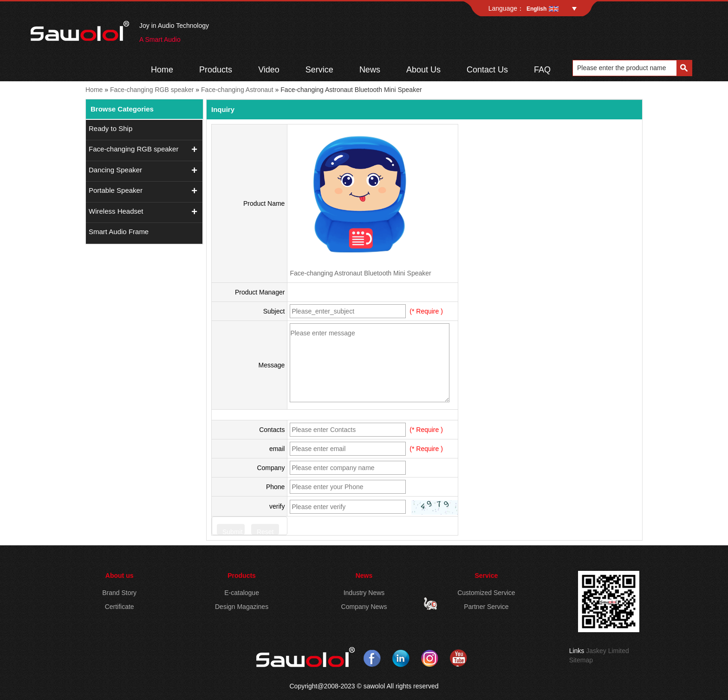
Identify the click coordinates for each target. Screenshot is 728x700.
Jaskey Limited (608, 651)
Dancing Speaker (115, 170)
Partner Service (486, 607)
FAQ (542, 70)
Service (319, 70)
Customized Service (486, 593)
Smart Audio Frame (119, 232)
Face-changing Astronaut (237, 90)
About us (120, 576)
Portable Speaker (116, 190)
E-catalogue (242, 593)
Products (216, 70)
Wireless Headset (116, 211)
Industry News (364, 593)
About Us (423, 70)
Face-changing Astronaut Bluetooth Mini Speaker (360, 273)
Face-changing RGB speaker (152, 90)
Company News (364, 607)
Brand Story (119, 593)
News (370, 70)
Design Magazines (242, 607)
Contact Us (487, 70)
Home (162, 70)
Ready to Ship (110, 128)
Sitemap (581, 660)
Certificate (120, 607)
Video (269, 70)
